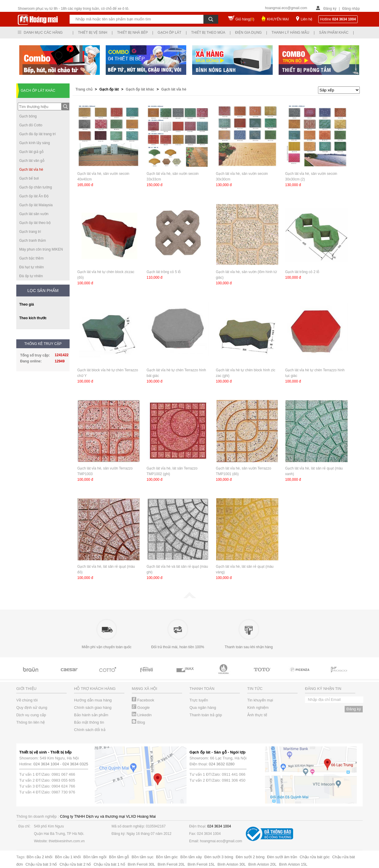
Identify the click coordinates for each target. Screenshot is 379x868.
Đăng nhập (351, 9)
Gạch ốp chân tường (36, 187)
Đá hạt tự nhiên (32, 267)
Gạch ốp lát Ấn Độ (34, 196)
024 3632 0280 (222, 764)
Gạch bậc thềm (31, 258)
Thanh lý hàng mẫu (290, 33)
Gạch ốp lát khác (140, 89)
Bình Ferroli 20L (171, 864)
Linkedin (142, 715)
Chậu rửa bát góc (315, 857)
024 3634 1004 (46, 764)
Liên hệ (306, 19)
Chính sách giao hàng (93, 708)
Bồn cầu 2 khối (40, 857)
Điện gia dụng (248, 33)
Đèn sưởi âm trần (282, 857)
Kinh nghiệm (258, 708)
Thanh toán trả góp (206, 715)
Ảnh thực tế (257, 715)
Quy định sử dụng (32, 708)
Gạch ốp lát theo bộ (35, 223)
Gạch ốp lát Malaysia (36, 205)
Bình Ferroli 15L (201, 864)
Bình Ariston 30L (232, 864)
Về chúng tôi (27, 700)
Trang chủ (84, 89)
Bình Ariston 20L (262, 864)
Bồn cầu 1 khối (68, 857)
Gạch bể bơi (29, 178)
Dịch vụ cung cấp (31, 715)
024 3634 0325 (75, 764)
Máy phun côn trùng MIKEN (41, 249)
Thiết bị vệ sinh (93, 33)
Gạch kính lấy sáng (34, 143)
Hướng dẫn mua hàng (93, 700)
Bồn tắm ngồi (95, 857)
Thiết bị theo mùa (208, 33)
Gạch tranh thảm (33, 241)
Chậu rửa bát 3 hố (41, 864)
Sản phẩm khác (334, 33)
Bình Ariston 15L (293, 864)
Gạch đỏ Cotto (31, 125)
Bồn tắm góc (167, 857)
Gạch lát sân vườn (34, 214)
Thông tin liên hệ (30, 722)
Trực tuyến (199, 700)
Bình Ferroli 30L (141, 864)
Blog (138, 722)
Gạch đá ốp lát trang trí (37, 134)
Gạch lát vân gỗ (32, 161)
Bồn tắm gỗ (119, 857)
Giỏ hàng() (245, 19)
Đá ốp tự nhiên (31, 276)
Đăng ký (330, 9)
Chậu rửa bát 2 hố (75, 864)
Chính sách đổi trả (90, 730)
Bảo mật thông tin (89, 722)
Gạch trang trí (30, 232)
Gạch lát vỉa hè (31, 170)
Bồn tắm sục (143, 857)
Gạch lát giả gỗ (31, 152)
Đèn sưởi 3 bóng (219, 857)
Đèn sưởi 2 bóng (250, 857)
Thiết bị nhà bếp (132, 33)
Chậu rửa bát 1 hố (109, 864)
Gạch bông (28, 116)
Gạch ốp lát (169, 33)
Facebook (143, 700)
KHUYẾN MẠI (278, 19)
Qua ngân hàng (203, 708)
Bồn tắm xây (191, 857)
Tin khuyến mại (260, 700)
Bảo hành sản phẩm (91, 715)
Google (141, 708)
